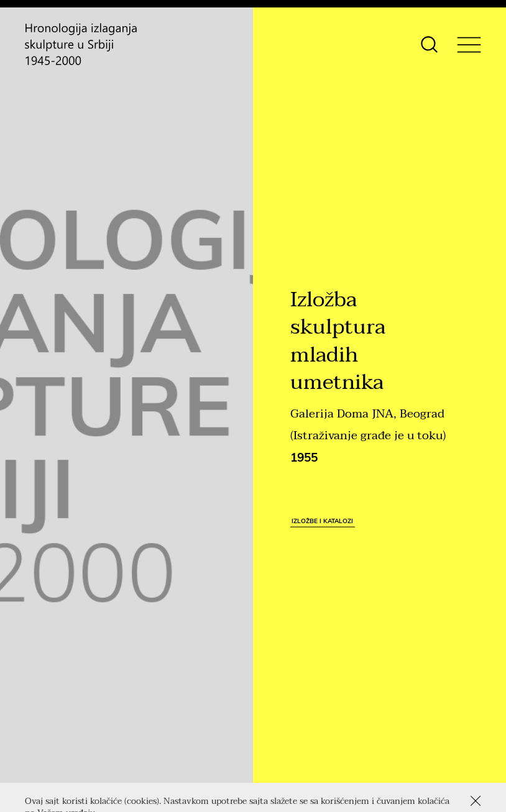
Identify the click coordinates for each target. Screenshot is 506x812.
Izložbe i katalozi (322, 520)
